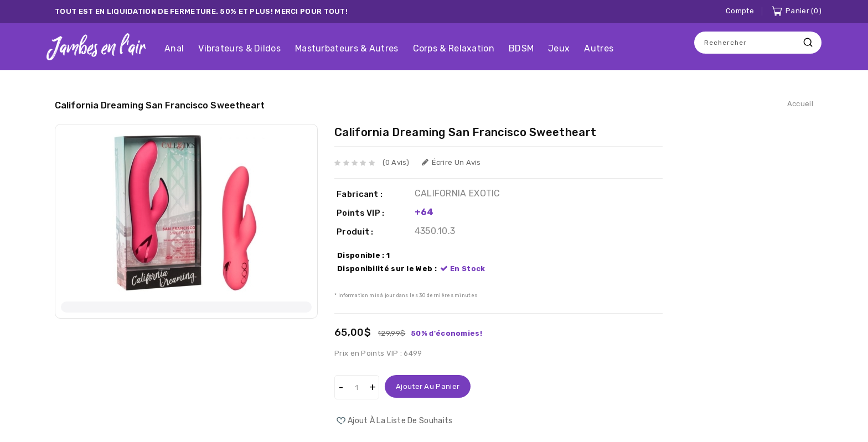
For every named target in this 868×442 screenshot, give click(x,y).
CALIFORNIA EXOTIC (458, 193)
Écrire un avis (451, 162)
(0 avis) (396, 162)
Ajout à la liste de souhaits (400, 421)
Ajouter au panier (428, 386)
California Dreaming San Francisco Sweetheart (160, 105)
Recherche (808, 42)
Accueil (800, 104)
